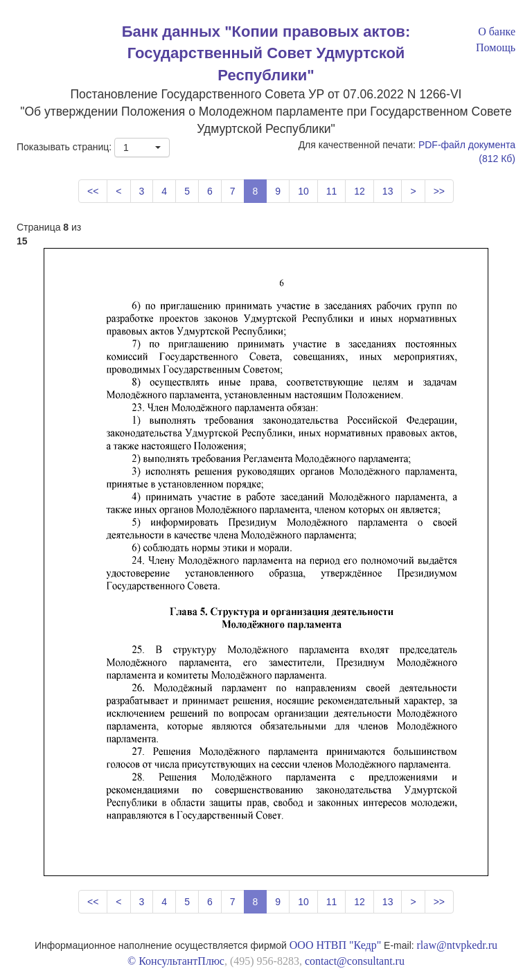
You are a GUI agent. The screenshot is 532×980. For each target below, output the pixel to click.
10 (303, 191)
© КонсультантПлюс (176, 961)
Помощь (496, 47)
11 (332, 191)
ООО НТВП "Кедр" (335, 945)
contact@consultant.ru (355, 961)
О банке (497, 32)
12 (360, 191)
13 (388, 191)
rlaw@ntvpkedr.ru (457, 945)
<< (93, 191)
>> (439, 191)
